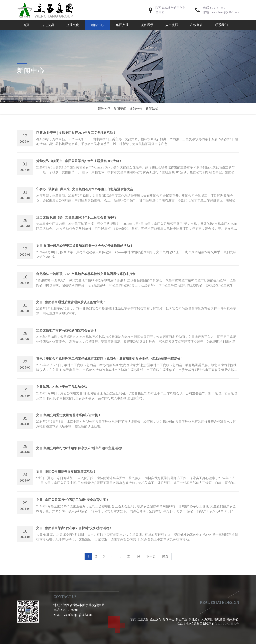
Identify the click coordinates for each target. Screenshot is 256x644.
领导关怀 (104, 109)
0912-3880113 (221, 8)
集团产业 (122, 25)
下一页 (151, 556)
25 (129, 556)
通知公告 (136, 109)
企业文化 (73, 25)
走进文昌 (48, 25)
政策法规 (152, 109)
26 (138, 556)
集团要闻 (120, 109)
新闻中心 (97, 25)
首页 (26, 25)
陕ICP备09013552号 (227, 624)
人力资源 (172, 25)
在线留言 (197, 25)
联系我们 (221, 25)
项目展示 (147, 25)
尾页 (165, 556)
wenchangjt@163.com (225, 12)
